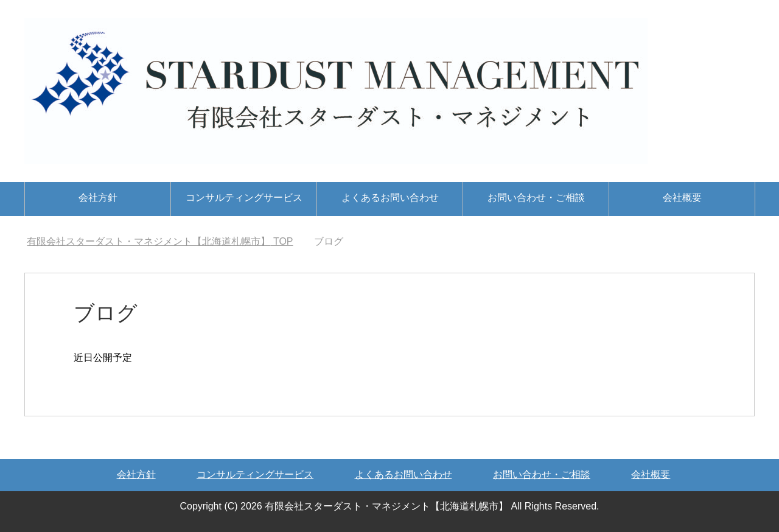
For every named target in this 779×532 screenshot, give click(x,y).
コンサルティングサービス (244, 198)
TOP (160, 241)
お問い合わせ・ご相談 (536, 198)
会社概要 (682, 198)
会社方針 (98, 198)
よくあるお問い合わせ (390, 198)
